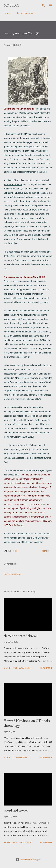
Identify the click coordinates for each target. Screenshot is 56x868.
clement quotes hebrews (21, 636)
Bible (15, 551)
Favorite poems (25, 13)
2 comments (20, 758)
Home (7, 13)
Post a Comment (12, 574)
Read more (46, 668)
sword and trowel (16, 810)
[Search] (43, 5)
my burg (11, 5)
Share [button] (45, 551)
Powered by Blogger (28, 860)
